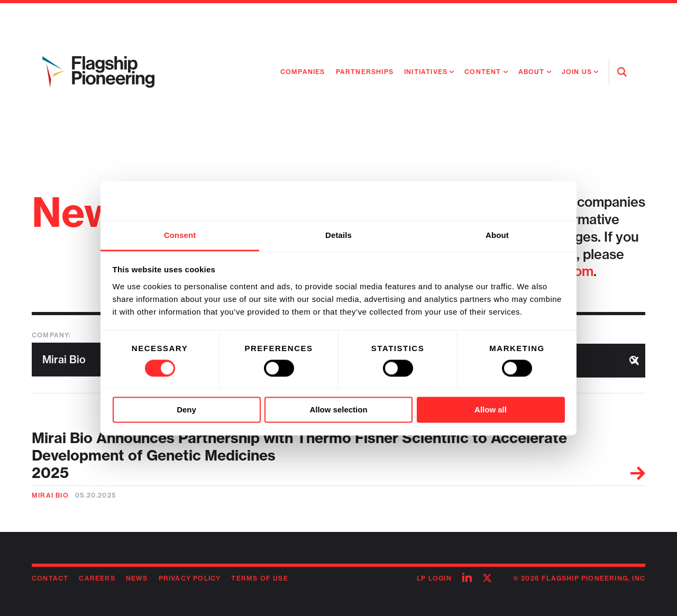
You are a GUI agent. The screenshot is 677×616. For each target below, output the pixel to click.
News (137, 578)
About (532, 72)
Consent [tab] (180, 235)
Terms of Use (259, 578)
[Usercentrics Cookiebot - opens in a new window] (519, 200)
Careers (97, 578)
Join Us (577, 72)
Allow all (491, 410)
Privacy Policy (190, 578)
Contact (50, 578)
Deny (186, 410)
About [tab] (497, 235)
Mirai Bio (50, 495)
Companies (303, 72)
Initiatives (426, 72)
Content (483, 72)
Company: (52, 335)
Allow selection (338, 410)
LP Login (434, 578)
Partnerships (365, 72)
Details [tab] (338, 235)
